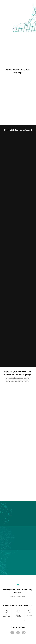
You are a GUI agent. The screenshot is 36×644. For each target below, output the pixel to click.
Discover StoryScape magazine (18, 597)
